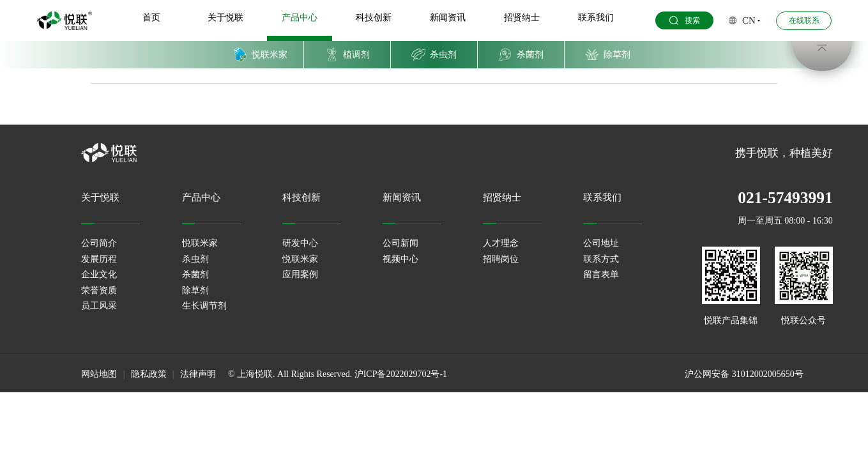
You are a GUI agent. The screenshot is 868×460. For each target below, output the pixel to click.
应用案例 (300, 274)
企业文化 (99, 274)
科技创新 (374, 18)
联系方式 (601, 259)
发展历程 (99, 259)
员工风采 (99, 306)
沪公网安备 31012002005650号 (744, 374)
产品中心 (300, 18)
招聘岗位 (501, 259)
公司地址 (601, 243)
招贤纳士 (521, 18)
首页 (153, 18)
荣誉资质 (99, 290)
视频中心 (400, 259)
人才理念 (501, 243)
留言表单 (601, 274)
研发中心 (300, 243)
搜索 (683, 21)
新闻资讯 (447, 18)
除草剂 (195, 290)
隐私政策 (149, 374)
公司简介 (99, 243)
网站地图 (99, 374)
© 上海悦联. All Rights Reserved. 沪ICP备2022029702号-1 (338, 374)
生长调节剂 (204, 306)
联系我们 (595, 18)
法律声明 (198, 374)
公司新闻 (400, 243)
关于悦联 (226, 18)
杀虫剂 (195, 259)
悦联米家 (200, 243)
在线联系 (802, 21)
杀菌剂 (195, 274)
